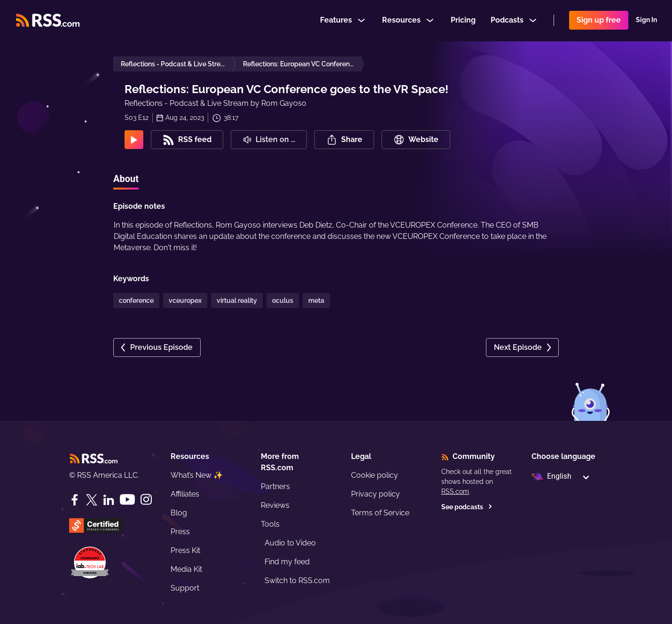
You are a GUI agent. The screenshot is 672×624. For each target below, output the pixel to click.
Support (185, 588)
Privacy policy (375, 494)
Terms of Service (380, 513)
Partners (275, 486)
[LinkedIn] (109, 500)
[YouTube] (127, 500)
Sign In (646, 21)
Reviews (275, 505)
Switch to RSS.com (297, 581)
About (126, 179)
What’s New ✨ (197, 475)
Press (180, 532)
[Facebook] (75, 500)
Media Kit (186, 569)
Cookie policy (375, 475)
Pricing (463, 20)
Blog (179, 513)
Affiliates (185, 494)
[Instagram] (146, 500)
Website (416, 140)
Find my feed (287, 562)
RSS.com (455, 491)
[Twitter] (92, 500)
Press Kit (185, 550)
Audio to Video (290, 543)
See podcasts (467, 507)
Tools (270, 524)
